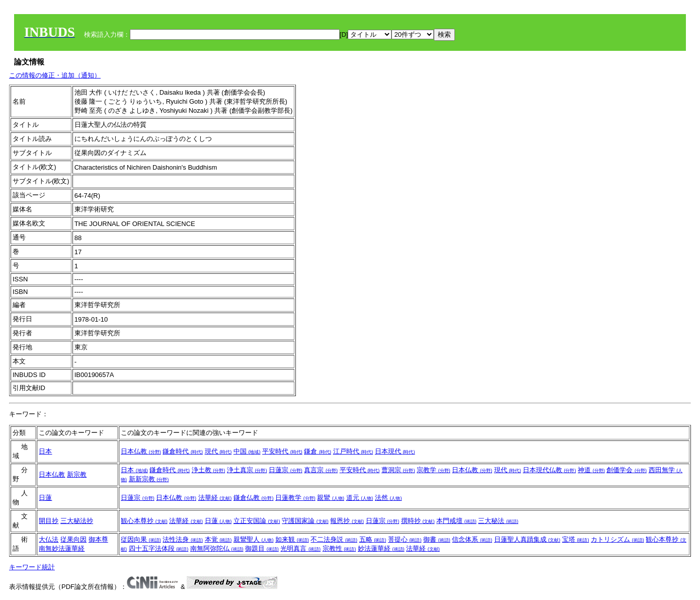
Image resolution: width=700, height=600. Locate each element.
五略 (373, 539)
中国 (247, 451)
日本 (45, 451)
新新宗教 (149, 479)
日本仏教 (141, 451)
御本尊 (98, 539)
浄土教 (209, 470)
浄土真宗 (247, 470)
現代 (218, 451)
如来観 (292, 539)
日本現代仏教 (550, 470)
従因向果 (141, 539)
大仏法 (49, 539)
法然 (388, 498)
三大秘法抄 (77, 521)
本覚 (218, 539)
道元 (360, 498)
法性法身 (183, 539)
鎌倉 (318, 451)
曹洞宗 (398, 470)
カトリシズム (617, 539)
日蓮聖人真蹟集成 (527, 539)
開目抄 (49, 521)
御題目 (262, 548)
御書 (437, 539)
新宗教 (77, 474)
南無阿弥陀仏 (217, 548)
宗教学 (434, 470)
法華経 (215, 498)
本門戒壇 (456, 521)
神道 (591, 470)
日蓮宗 (286, 470)
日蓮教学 (295, 498)
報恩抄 (347, 521)
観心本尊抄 (144, 521)
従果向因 (73, 539)
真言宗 (321, 470)
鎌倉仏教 (254, 498)
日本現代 (395, 451)
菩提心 (405, 539)
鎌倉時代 (183, 451)
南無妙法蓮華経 (62, 548)
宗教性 (339, 548)
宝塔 (576, 539)
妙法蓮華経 (381, 548)
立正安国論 (257, 521)
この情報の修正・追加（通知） (55, 75)
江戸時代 (353, 451)
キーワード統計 (32, 567)
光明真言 (300, 548)
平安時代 (282, 451)
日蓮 (45, 498)
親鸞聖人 (254, 539)
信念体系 (472, 539)
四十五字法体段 (159, 548)
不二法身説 (334, 539)
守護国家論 (305, 521)
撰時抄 (418, 521)
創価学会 (627, 470)
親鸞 (331, 498)
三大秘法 (498, 521)
